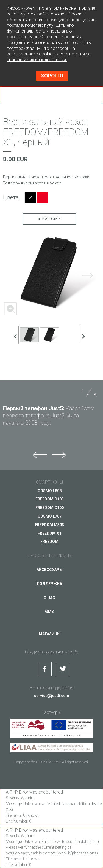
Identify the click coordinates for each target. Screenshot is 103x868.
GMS (49, 612)
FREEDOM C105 (50, 499)
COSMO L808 (50, 491)
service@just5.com (52, 696)
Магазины (50, 634)
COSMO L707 (50, 516)
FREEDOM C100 (50, 508)
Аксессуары (50, 570)
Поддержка (49, 584)
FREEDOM (49, 542)
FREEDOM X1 (49, 533)
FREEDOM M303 (49, 525)
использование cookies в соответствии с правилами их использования (49, 57)
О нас (49, 598)
